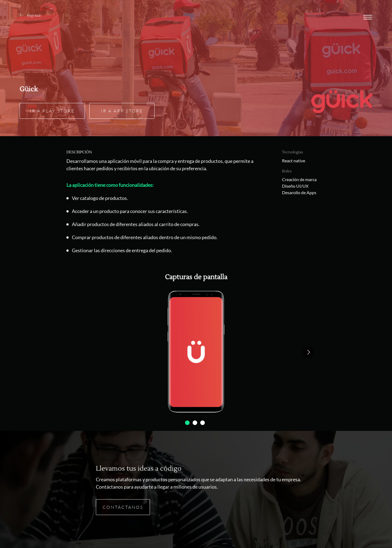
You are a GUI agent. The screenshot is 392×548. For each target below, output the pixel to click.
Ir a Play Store (52, 111)
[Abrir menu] (368, 18)
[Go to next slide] (309, 352)
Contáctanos (123, 507)
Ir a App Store (122, 111)
